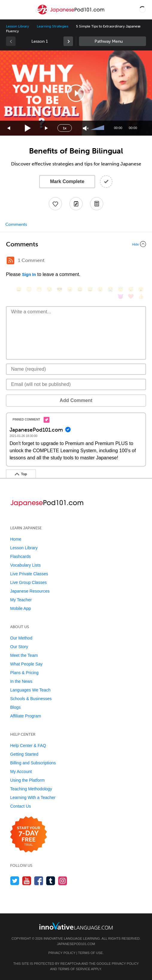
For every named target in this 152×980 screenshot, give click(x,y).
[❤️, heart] (131, 296)
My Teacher (21, 600)
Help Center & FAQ (28, 746)
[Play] (28, 128)
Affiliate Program (26, 716)
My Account (21, 772)
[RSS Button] (10, 260)
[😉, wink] (100, 289)
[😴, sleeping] (131, 289)
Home (16, 539)
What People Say (26, 664)
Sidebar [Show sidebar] (113, 41)
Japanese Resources (30, 591)
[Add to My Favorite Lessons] (55, 204)
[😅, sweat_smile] (90, 289)
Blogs (15, 707)
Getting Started (24, 754)
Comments (16, 224)
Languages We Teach (30, 690)
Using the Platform (27, 780)
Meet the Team (24, 655)
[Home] (71, 14)
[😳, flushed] (29, 289)
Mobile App (20, 608)
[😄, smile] (19, 289)
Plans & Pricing (24, 673)
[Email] (76, 384)
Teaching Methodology (31, 789)
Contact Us (20, 806)
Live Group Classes (28, 582)
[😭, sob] (110, 289)
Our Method (21, 638)
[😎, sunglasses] (60, 289)
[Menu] (10, 10)
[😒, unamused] (49, 289)
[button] (142, 10)
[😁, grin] (39, 289)
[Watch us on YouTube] (27, 881)
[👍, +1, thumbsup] (141, 296)
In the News (21, 681)
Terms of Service (74, 969)
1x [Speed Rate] (65, 128)
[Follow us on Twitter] (15, 881)
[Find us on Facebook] (39, 881)
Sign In (29, 274)
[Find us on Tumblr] (51, 881)
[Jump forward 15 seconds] (47, 128)
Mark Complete (67, 181)
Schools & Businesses (31, 699)
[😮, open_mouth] (141, 289)
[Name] (76, 369)
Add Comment (76, 400)
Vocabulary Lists (25, 565)
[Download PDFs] (97, 204)
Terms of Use (91, 953)
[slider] (98, 128)
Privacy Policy (62, 953)
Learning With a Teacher (33, 798)
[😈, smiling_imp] (121, 296)
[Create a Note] (76, 204)
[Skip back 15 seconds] (9, 128)
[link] (68, 41)
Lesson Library (18, 26)
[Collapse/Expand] (76, 244)
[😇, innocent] (121, 289)
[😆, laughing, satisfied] (80, 289)
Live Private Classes (29, 574)
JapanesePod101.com (76, 944)
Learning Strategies (53, 26)
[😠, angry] (70, 289)
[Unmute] (86, 128)
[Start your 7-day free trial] (29, 835)
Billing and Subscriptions (33, 763)
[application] (76, 93)
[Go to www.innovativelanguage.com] (76, 926)
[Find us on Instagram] (63, 881)
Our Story (19, 647)
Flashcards (20, 556)
